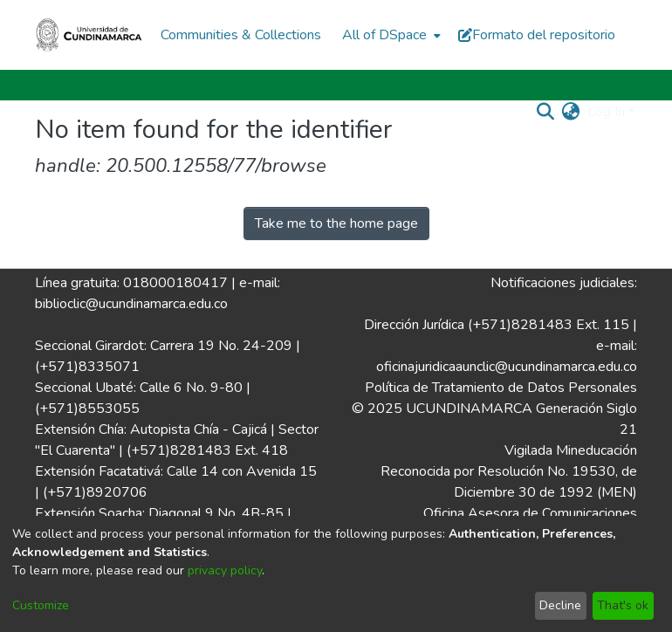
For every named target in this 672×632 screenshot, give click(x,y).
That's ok (623, 605)
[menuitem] (390, 35)
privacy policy (225, 570)
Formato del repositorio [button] (537, 35)
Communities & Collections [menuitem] (241, 35)
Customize (41, 605)
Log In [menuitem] (606, 112)
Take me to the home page (336, 223)
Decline (560, 605)
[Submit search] (546, 112)
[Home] (89, 35)
